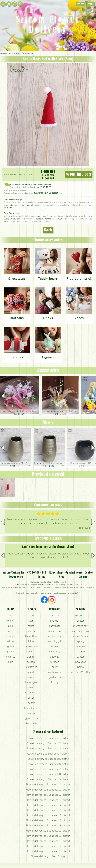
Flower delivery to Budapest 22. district (48, 846)
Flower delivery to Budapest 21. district (48, 841)
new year (80, 662)
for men (55, 662)
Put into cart (79, 174)
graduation (55, 677)
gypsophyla (31, 718)
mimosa (31, 713)
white (10, 621)
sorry (55, 667)
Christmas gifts (28, 54)
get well (55, 657)
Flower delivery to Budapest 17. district (48, 820)
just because (55, 672)
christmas (80, 616)
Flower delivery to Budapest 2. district (48, 743)
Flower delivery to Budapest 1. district (48, 738)
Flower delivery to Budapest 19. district (48, 831)
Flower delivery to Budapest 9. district (48, 779)
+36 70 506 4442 (36, 573)
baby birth (55, 626)
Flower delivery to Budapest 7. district (48, 769)
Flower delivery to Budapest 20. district (48, 836)
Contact (89, 573)
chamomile (31, 723)
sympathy (55, 652)
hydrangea (31, 682)
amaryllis (31, 672)
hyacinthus (31, 636)
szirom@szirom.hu (13, 573)
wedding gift (55, 641)
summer (80, 646)
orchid (31, 652)
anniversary (55, 636)
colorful (10, 657)
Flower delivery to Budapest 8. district (48, 774)
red (10, 616)
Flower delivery (7, 54)
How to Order (16, 577)
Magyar (91, 4)
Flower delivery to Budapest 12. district (48, 795)
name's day (55, 631)
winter (80, 657)
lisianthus (31, 677)
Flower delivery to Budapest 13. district (48, 800)
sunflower (31, 667)
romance (55, 616)
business (55, 646)
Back (48, 230)
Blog (62, 577)
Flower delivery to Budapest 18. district (48, 825)
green (10, 646)
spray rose (31, 693)
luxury (55, 682)
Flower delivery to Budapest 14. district (48, 805)
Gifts (18, 54)
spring (80, 641)
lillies (31, 641)
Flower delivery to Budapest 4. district (48, 754)
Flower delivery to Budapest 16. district (48, 815)
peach (10, 652)
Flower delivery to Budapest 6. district (48, 764)
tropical (31, 657)
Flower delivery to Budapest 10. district (48, 784)
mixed (31, 626)
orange (10, 636)
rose (31, 616)
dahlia (31, 698)
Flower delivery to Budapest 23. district (48, 851)
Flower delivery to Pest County (48, 856)
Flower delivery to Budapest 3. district (48, 748)
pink (10, 626)
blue (10, 662)
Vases (48, 423)
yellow (10, 641)
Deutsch (81, 4)
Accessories (48, 371)
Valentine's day (80, 631)
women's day (80, 636)
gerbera (31, 662)
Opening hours (74, 573)
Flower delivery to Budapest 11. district (48, 790)
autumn (80, 652)
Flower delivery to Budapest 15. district (48, 810)
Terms (41, 577)
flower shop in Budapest (46, 193)
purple (10, 631)
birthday (55, 621)
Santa (80, 667)
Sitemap (83, 577)
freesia (31, 631)
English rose (31, 708)
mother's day (80, 626)
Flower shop (56, 573)
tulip (31, 621)
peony (31, 703)
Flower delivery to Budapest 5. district (48, 759)
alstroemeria (31, 646)
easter (80, 621)
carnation (31, 687)
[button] (93, 396)
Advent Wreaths (80, 672)
